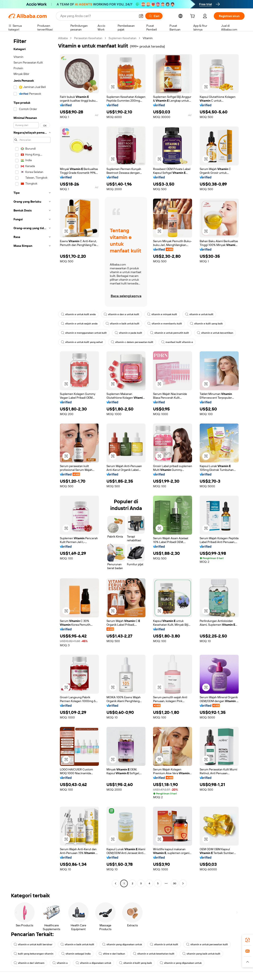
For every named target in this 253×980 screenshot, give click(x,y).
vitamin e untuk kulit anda (78, 314)
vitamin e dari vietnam (29, 963)
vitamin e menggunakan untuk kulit (84, 333)
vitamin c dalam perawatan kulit (132, 342)
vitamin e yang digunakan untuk (181, 963)
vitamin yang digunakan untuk (122, 944)
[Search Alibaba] (98, 16)
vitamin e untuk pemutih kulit (170, 333)
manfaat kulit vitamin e (177, 342)
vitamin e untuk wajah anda (79, 324)
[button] (141, 16)
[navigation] (32, 461)
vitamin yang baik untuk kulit (201, 954)
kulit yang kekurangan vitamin (34, 954)
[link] (248, 940)
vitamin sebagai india (76, 954)
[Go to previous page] (116, 883)
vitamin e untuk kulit (199, 314)
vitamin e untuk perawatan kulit (207, 944)
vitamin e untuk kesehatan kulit (154, 954)
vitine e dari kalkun (112, 954)
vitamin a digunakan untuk (93, 963)
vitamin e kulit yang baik (206, 324)
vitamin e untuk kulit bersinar (33, 944)
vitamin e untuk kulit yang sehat (82, 342)
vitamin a (60, 963)
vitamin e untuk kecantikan (215, 333)
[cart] (193, 17)
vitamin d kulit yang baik (135, 963)
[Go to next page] (183, 883)
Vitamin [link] (148, 38)
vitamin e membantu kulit (165, 324)
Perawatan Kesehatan (88, 38)
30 (175, 883)
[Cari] (154, 16)
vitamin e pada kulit (128, 333)
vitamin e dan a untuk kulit (121, 314)
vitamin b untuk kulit (164, 944)
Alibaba (63, 38)
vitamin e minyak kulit (162, 314)
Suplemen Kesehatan (122, 38)
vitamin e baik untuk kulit (122, 324)
